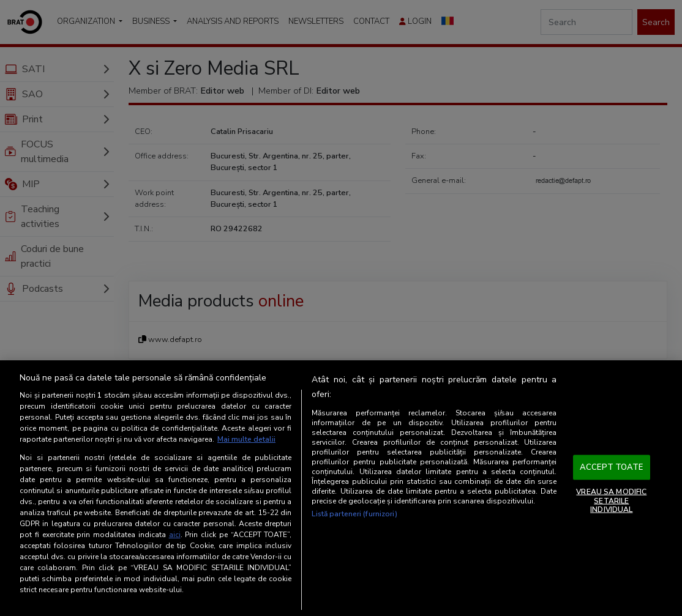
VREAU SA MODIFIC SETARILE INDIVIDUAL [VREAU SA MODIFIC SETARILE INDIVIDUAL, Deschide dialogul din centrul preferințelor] (611, 501)
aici (175, 535)
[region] (341, 488)
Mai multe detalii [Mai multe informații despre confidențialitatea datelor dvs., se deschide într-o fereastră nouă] (246, 439)
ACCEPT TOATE (612, 467)
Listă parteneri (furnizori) (354, 514)
